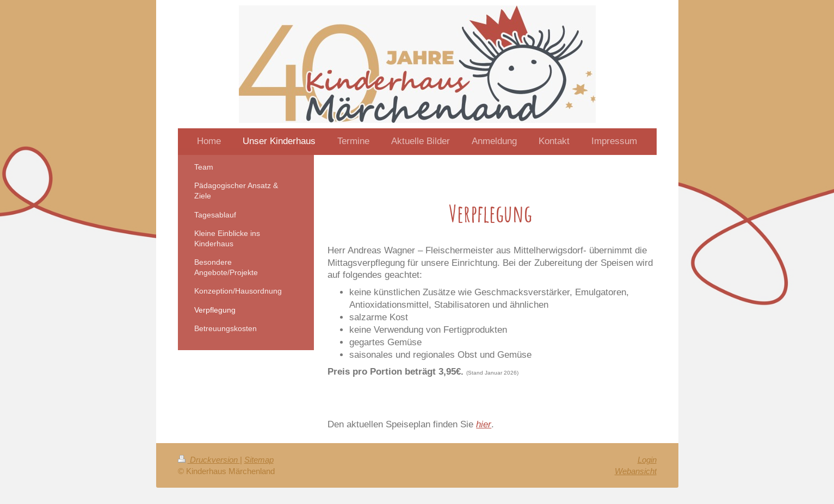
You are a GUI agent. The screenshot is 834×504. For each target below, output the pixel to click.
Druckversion (209, 460)
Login (647, 460)
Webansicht (636, 471)
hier (484, 424)
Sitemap (259, 460)
